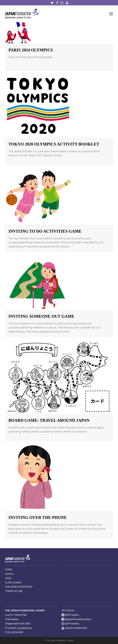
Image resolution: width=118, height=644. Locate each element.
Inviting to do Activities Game (45, 231)
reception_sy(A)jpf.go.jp (19, 628)
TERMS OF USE (14, 591)
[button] (111, 14)
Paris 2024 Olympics (31, 50)
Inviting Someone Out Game (41, 316)
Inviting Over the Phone (38, 517)
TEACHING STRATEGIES (19, 587)
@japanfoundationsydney (76, 619)
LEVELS (9, 574)
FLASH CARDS (13, 583)
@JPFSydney (70, 615)
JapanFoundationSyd (74, 628)
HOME (9, 569)
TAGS (8, 578)
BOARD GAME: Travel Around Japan (49, 420)
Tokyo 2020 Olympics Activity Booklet (54, 144)
